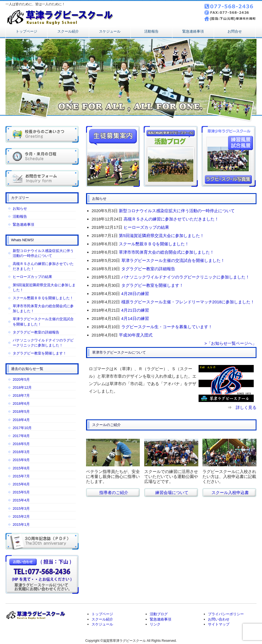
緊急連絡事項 (193, 31)
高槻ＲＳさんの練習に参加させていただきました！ (171, 219)
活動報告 (151, 31)
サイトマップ (219, 624)
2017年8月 (21, 436)
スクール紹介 (68, 31)
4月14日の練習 (135, 318)
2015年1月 (21, 525)
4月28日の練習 (135, 294)
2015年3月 (21, 508)
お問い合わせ (219, 619)
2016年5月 (21, 444)
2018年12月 (22, 387)
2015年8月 (21, 468)
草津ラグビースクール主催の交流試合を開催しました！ (173, 260)
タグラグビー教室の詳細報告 (148, 269)
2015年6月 (21, 484)
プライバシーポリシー (226, 614)
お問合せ (235, 31)
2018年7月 (21, 395)
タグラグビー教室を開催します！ (152, 285)
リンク (155, 624)
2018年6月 (21, 404)
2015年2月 (21, 516)
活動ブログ (159, 614)
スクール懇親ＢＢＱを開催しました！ (154, 244)
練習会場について (172, 492)
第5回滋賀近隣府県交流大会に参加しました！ (161, 236)
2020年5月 (21, 379)
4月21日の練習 (135, 310)
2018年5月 (21, 412)
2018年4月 (21, 420)
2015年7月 (21, 476)
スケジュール (110, 31)
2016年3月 (21, 452)
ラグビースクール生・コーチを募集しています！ (167, 327)
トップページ (26, 31)
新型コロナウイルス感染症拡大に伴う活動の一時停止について (177, 211)
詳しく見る (246, 407)
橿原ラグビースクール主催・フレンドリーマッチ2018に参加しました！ (188, 302)
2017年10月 (22, 428)
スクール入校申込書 (230, 492)
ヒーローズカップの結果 (146, 227)
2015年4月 (21, 500)
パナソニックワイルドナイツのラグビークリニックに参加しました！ (185, 277)
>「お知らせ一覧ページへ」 (230, 343)
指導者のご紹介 (114, 492)
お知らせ (20, 208)
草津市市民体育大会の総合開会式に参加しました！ (166, 252)
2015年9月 (21, 460)
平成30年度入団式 (136, 335)
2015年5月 (21, 492)
